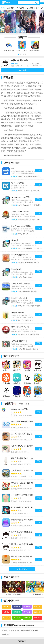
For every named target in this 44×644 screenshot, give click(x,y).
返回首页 (22, 641)
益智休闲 (10, 8)
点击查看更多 (22, 569)
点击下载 (23, 70)
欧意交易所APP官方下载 (11, 631)
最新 (21, 404)
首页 (3, 8)
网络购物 (30, 8)
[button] (19, 54)
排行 (27, 404)
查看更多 (16, 163)
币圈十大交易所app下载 (29, 631)
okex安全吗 (6, 634)
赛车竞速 (20, 8)
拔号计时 (14, 64)
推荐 (15, 404)
